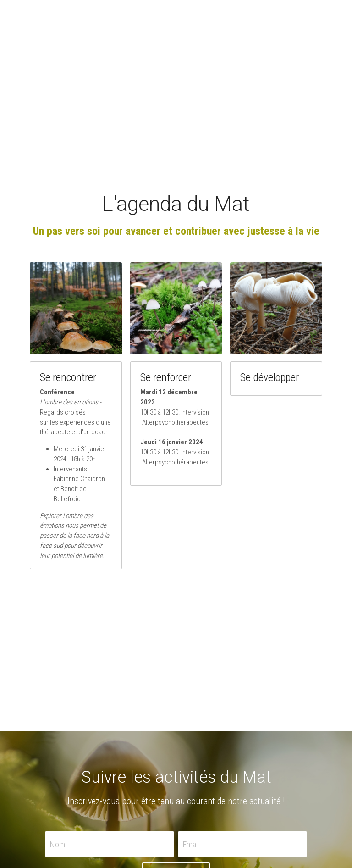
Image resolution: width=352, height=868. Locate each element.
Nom (58, 844)
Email (191, 844)
